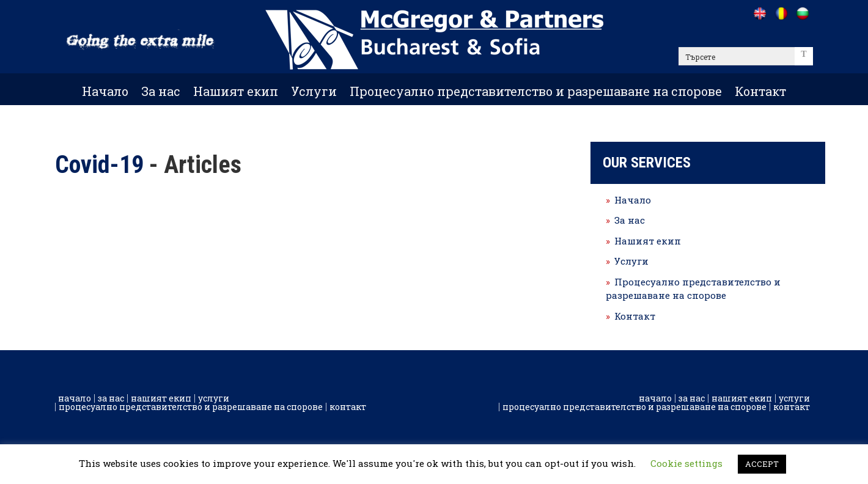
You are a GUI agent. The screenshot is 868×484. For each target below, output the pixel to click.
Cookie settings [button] (686, 463)
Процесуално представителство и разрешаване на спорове (536, 91)
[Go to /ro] (781, 13)
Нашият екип (236, 91)
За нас (161, 91)
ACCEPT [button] (762, 464)
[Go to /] (759, 13)
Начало (105, 91)
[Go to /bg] (802, 13)
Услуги (314, 91)
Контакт (760, 91)
